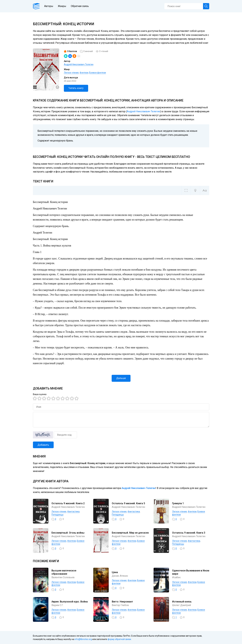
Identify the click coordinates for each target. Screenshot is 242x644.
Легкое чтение (71, 73)
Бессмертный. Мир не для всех (130, 533)
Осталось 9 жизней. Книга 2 (68, 503)
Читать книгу (76, 88)
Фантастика (73, 511)
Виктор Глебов (120, 605)
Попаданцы (57, 515)
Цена (115, 572)
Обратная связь (80, 6)
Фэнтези (84, 73)
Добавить (43, 445)
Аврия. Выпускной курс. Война (70, 602)
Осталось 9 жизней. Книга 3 (189, 533)
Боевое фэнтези (98, 73)
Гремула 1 (178, 503)
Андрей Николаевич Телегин (79, 64)
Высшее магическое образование (64, 572)
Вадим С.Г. (58, 605)
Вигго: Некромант (122, 602)
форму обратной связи (119, 639)
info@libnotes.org (83, 639)
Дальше (121, 378)
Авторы (49, 6)
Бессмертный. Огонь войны (68, 533)
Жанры (62, 6)
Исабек (176, 577)
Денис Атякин (120, 576)
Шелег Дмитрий (181, 605)
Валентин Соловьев (63, 577)
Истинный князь (182, 602)
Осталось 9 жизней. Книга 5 (128, 503)
